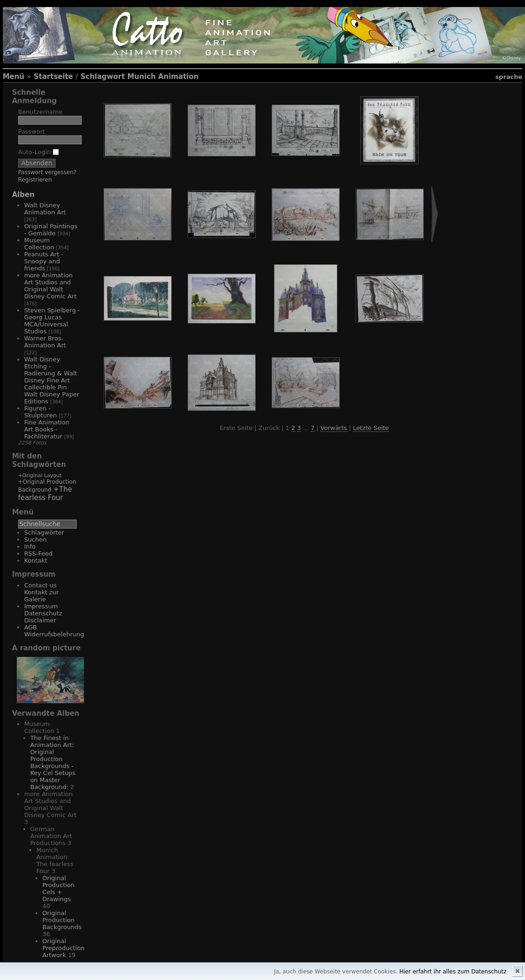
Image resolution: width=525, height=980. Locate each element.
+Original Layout (40, 476)
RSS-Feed (38, 553)
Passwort (32, 131)
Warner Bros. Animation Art (45, 342)
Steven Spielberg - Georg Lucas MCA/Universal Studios (52, 321)
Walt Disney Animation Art (45, 209)
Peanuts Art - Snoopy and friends (44, 261)
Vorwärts (334, 428)
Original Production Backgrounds (62, 920)
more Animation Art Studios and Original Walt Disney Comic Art (50, 286)
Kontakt (36, 561)
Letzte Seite (371, 428)
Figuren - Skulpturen (41, 412)
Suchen (35, 539)
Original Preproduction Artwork (63, 948)
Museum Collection (39, 244)
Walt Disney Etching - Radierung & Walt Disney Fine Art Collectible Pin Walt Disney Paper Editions (52, 380)
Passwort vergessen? (47, 172)
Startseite (53, 77)
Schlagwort (102, 77)
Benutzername (40, 112)
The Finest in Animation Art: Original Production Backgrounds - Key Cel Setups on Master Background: (53, 762)
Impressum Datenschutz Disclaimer (43, 613)
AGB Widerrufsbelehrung (54, 631)
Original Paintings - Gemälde (51, 230)
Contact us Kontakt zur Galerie (42, 592)
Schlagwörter (44, 532)
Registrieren (35, 180)
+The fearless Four (45, 494)
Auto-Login (38, 152)
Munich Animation (163, 77)
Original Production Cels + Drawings (59, 888)
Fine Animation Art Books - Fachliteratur (47, 429)
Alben (23, 195)
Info (30, 546)
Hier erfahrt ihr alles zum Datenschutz (453, 972)
